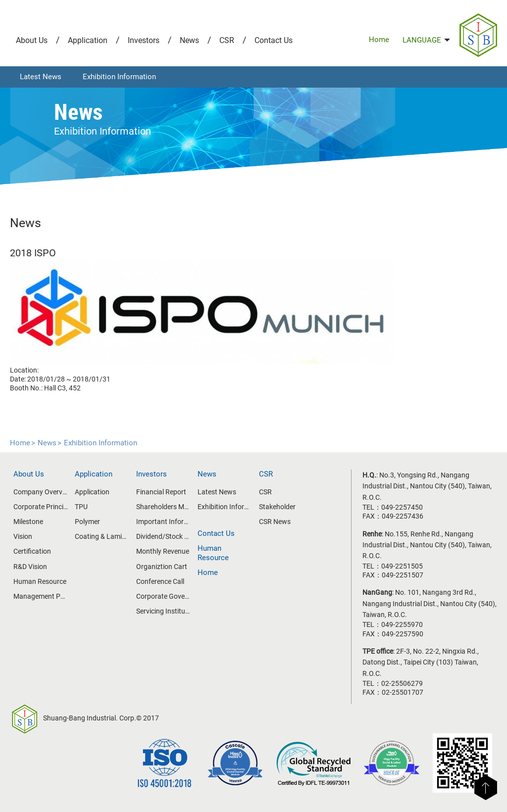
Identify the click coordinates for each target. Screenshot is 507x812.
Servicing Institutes (163, 611)
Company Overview (41, 492)
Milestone (28, 522)
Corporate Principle (41, 507)
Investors (144, 40)
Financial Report (161, 492)
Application (88, 40)
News (189, 40)
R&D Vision (30, 567)
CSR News (275, 522)
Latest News (41, 77)
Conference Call (160, 581)
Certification (32, 551)
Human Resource (40, 581)
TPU (81, 507)
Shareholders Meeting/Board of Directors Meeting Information (163, 507)
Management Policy (41, 596)
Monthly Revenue (163, 551)
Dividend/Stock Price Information (163, 536)
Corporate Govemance (163, 596)
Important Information (163, 522)
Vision (23, 536)
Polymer (87, 522)
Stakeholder (277, 507)
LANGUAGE (426, 40)
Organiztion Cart (162, 567)
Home (379, 40)
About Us (32, 40)
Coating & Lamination (102, 536)
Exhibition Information (119, 77)
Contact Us (274, 40)
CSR (227, 40)
